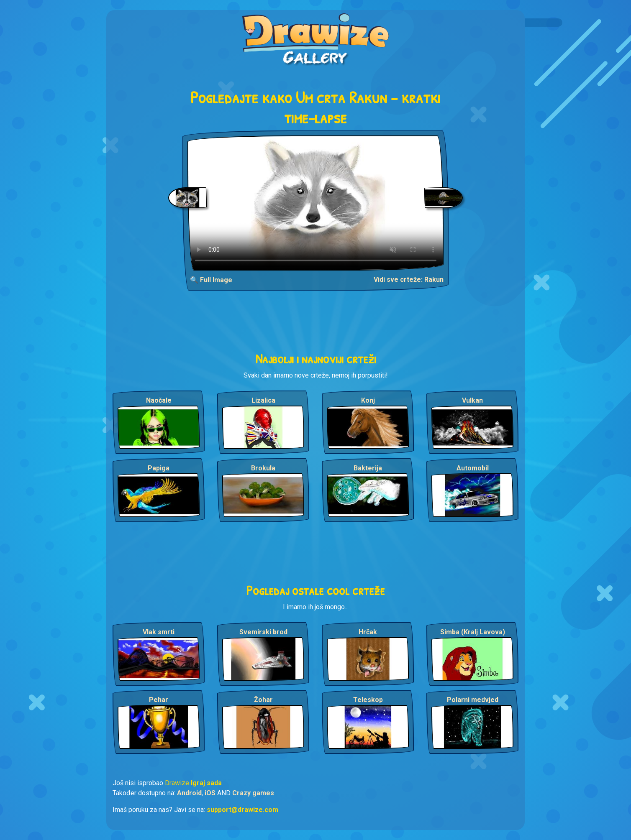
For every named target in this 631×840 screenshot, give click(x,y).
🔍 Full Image (211, 280)
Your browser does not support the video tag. (316, 203)
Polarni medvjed (473, 700)
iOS (210, 793)
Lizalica (263, 400)
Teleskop (368, 700)
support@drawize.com (242, 810)
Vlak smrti (159, 632)
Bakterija (368, 468)
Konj (368, 400)
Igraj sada (206, 783)
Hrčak (368, 632)
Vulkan (472, 400)
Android (189, 793)
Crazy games (253, 793)
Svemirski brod (263, 632)
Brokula (263, 468)
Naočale (159, 400)
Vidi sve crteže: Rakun (409, 280)
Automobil (473, 468)
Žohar (263, 700)
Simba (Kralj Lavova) (473, 632)
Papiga (159, 468)
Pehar (159, 700)
